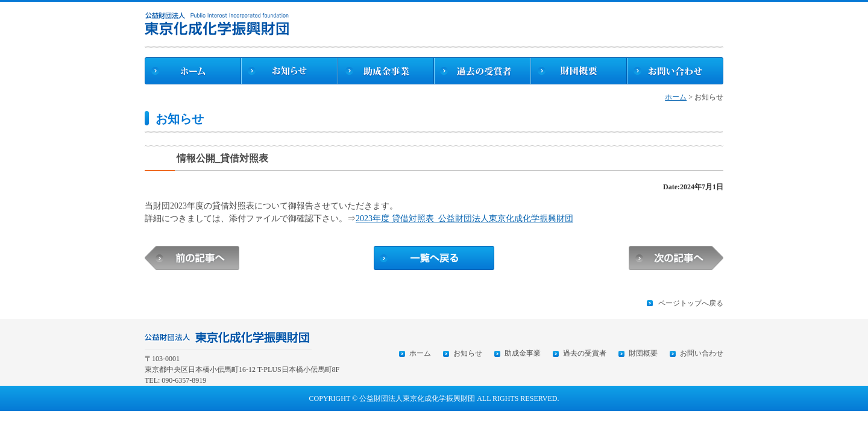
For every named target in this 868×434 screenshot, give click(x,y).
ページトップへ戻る (691, 303)
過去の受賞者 (585, 353)
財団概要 (643, 353)
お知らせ (468, 353)
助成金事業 (523, 353)
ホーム (676, 97)
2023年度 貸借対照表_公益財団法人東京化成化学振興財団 (464, 219)
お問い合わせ (702, 353)
